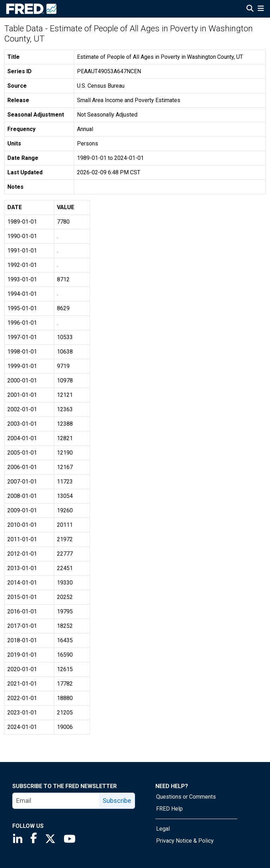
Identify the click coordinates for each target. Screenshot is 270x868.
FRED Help (169, 809)
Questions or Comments (186, 797)
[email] (56, 801)
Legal (163, 829)
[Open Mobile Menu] (261, 9)
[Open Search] (250, 9)
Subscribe (117, 801)
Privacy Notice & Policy (185, 841)
